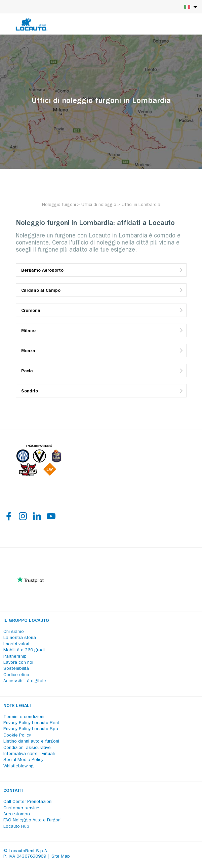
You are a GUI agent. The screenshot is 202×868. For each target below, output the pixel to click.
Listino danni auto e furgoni (31, 742)
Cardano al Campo (41, 291)
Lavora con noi (18, 663)
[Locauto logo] (32, 24)
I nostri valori (16, 644)
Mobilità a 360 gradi (24, 650)
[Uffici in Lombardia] (141, 205)
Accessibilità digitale (25, 681)
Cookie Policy (17, 736)
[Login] (173, 24)
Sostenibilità (16, 669)
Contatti (13, 791)
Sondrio (30, 391)
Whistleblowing (18, 766)
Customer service (21, 808)
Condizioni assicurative (27, 748)
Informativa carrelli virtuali (29, 754)
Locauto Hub (16, 827)
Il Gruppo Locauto (26, 621)
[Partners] (39, 475)
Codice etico (16, 675)
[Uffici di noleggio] (99, 205)
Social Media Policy (23, 760)
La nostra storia (20, 638)
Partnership (15, 657)
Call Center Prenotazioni (28, 802)
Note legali (17, 706)
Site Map (61, 857)
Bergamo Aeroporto (42, 271)
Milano (28, 331)
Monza (28, 351)
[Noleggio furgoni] (59, 205)
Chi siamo (14, 632)
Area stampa (17, 814)
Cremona (31, 311)
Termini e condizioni (24, 717)
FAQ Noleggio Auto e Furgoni (32, 820)
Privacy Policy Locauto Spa (31, 729)
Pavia (27, 371)
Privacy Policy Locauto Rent (31, 723)
